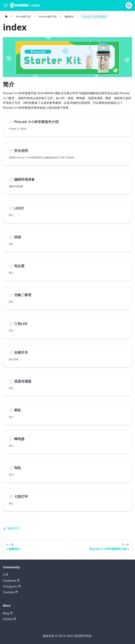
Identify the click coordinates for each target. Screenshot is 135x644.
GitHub (9, 619)
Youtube (10, 592)
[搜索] (129, 5)
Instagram (12, 586)
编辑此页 (11, 528)
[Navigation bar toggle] (6, 5)
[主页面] (6, 17)
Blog (8, 613)
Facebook (11, 581)
